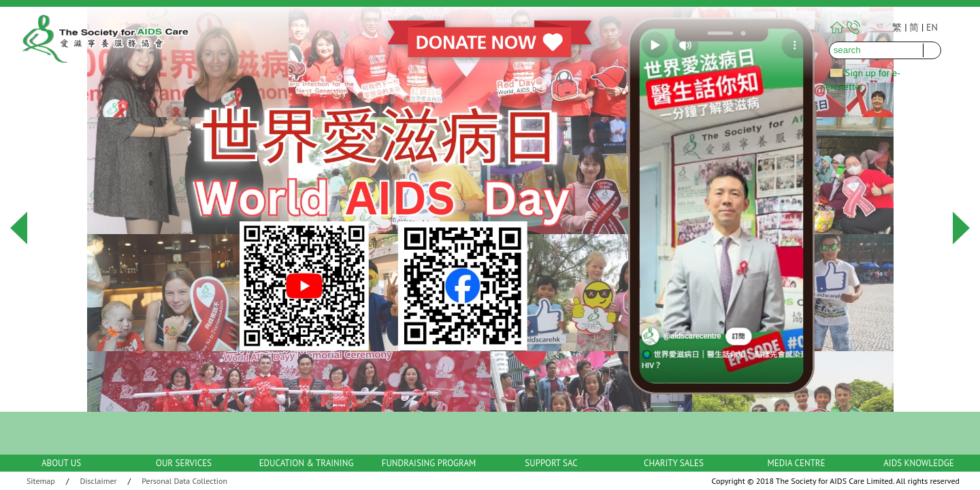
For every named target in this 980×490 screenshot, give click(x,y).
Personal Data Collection (184, 481)
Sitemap (41, 481)
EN (932, 27)
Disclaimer (99, 481)
